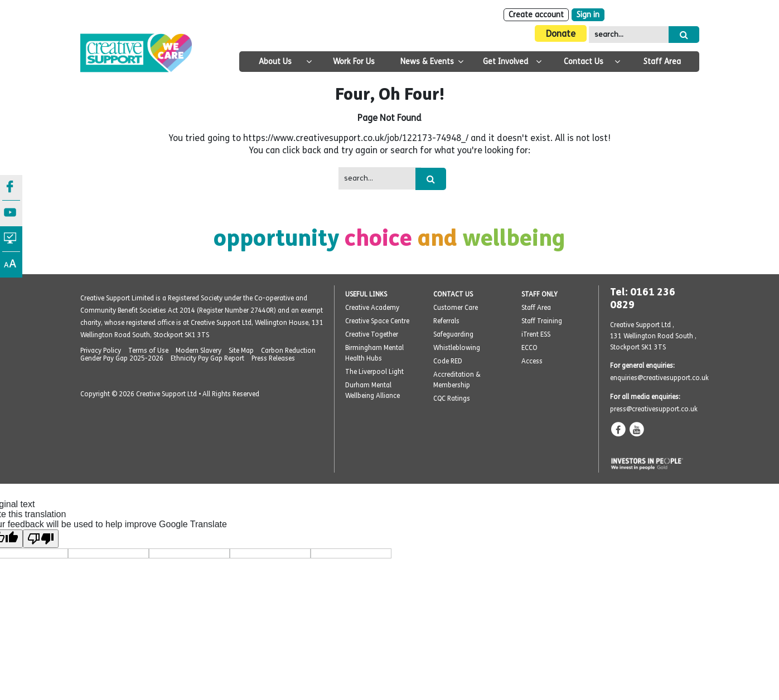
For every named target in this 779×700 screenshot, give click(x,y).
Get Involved (505, 62)
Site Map (241, 351)
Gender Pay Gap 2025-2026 (122, 358)
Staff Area (662, 62)
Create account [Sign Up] (536, 15)
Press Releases (273, 358)
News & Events (427, 62)
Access (532, 361)
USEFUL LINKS (366, 294)
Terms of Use (148, 351)
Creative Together (372, 334)
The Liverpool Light (374, 372)
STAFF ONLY (540, 294)
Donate (561, 34)
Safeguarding (453, 334)
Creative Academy (372, 308)
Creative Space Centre (377, 321)
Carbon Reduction (288, 351)
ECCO (529, 348)
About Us (275, 62)
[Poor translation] (41, 539)
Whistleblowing (457, 348)
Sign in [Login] (588, 15)
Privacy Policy (101, 351)
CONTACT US (453, 294)
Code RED (448, 361)
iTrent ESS (536, 334)
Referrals (446, 321)
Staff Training (542, 321)
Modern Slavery (199, 351)
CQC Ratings (452, 398)
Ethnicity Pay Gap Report (207, 358)
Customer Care (456, 308)
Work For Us (354, 62)
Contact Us (584, 62)
